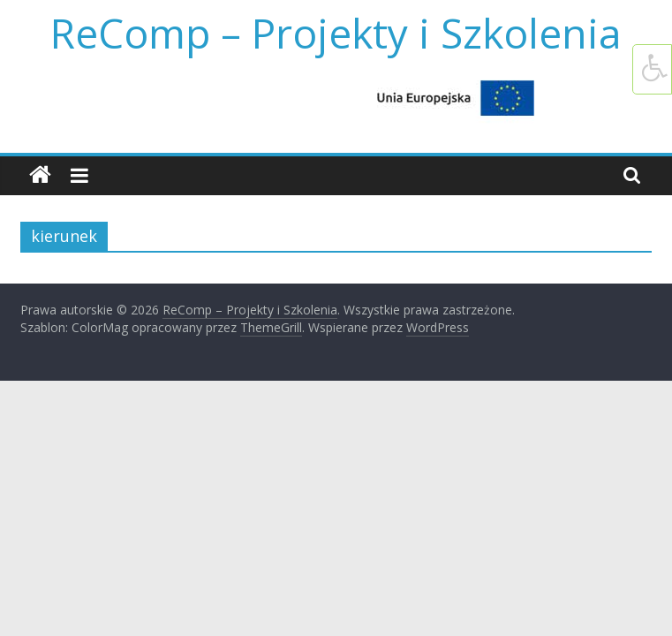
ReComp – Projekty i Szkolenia (336, 33)
